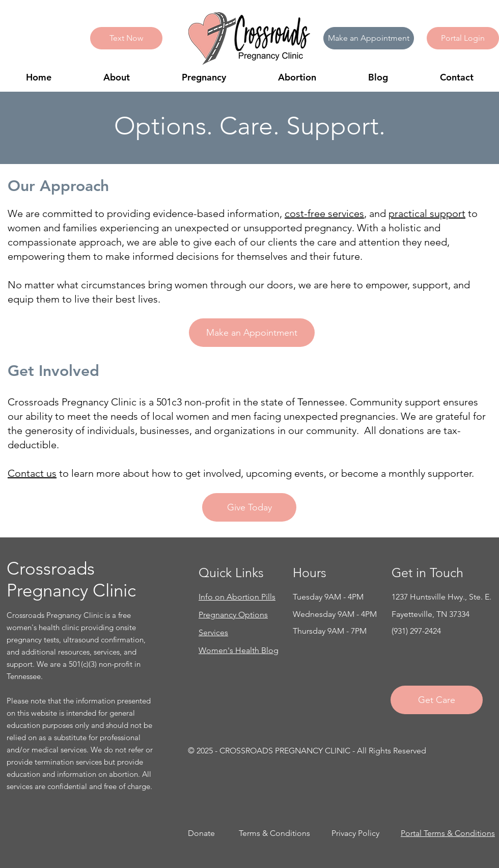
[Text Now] (126, 38)
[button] (463, 38)
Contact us (32, 473)
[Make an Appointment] (369, 38)
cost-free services (324, 213)
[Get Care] (437, 700)
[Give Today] (249, 507)
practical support (427, 213)
